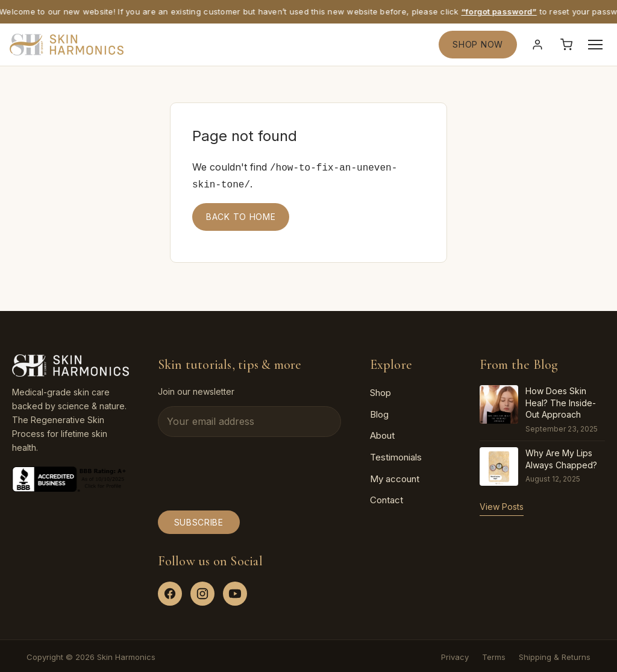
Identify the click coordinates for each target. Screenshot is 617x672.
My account (395, 476)
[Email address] (249, 419)
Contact (387, 498)
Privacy (455, 655)
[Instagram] (202, 591)
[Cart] (566, 45)
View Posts (502, 504)
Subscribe (199, 520)
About (382, 433)
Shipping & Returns (555, 655)
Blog (379, 412)
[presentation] (249, 471)
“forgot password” (502, 11)
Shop (381, 390)
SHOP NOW (478, 44)
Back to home (241, 214)
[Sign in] (537, 45)
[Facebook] (170, 591)
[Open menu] (595, 45)
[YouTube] (235, 591)
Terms (494, 655)
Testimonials (396, 455)
